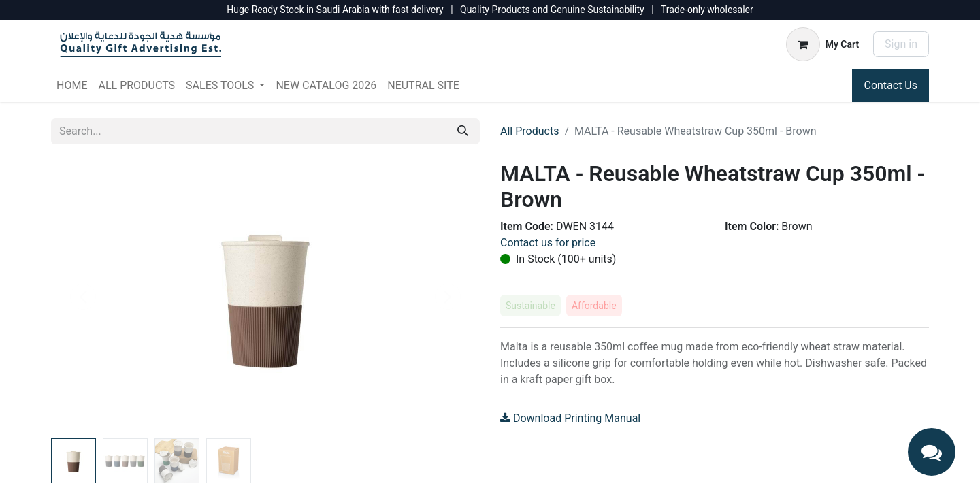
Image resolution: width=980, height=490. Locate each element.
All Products (529, 131)
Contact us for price (548, 243)
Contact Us (891, 85)
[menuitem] (72, 86)
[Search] (463, 131)
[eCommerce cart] (822, 44)
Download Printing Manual (570, 418)
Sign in (901, 44)
